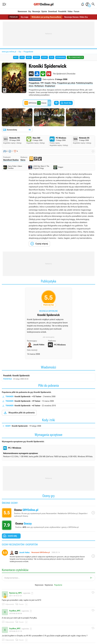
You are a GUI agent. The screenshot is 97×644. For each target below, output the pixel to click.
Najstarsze (49, 585)
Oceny (44, 57)
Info (16, 57)
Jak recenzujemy (49, 337)
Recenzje (36, 12)
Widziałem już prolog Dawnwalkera (46, 17)
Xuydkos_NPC (15, 611)
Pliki (52, 57)
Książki (48, 83)
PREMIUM (13, 17)
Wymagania (61, 57)
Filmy (54, 83)
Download (53, 12)
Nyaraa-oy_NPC (15, 593)
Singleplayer (50, 86)
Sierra (23, 160)
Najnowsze (39, 585)
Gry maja (24, 17)
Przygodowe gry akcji (66, 83)
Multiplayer (39, 86)
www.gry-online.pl (9, 52)
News (29, 57)
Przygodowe (28, 52)
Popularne (58, 585)
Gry (30, 12)
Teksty (36, 57)
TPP (42, 83)
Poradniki (62, 12)
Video (70, 12)
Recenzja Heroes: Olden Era (76, 17)
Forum (77, 12)
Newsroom (22, 12)
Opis (22, 57)
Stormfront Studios (11, 160)
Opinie (44, 12)
